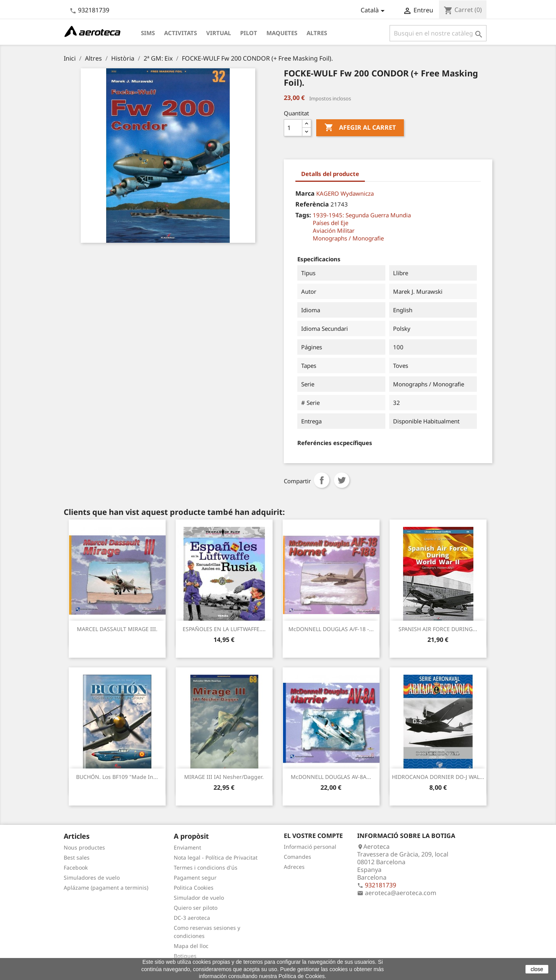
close (537, 969)
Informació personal (310, 847)
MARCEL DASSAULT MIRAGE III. (117, 629)
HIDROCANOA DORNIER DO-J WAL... (438, 777)
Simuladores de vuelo (92, 878)
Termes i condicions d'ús (206, 867)
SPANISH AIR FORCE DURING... (438, 629)
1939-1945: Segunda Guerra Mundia (362, 215)
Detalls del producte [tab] (330, 174)
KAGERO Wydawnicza (345, 193)
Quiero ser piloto (196, 908)
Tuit (342, 480)
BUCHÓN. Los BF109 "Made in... (117, 777)
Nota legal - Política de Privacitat (216, 857)
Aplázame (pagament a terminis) (106, 888)
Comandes (297, 857)
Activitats (181, 33)
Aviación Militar (334, 230)
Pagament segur (195, 878)
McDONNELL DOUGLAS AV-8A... (331, 777)
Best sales (77, 857)
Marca (305, 193)
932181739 (94, 10)
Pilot (249, 33)
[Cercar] (438, 33)
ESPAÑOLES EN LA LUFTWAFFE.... (224, 629)
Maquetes (282, 33)
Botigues (185, 956)
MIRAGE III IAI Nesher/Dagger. (224, 777)
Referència (312, 204)
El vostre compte (313, 836)
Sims (148, 33)
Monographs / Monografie (348, 238)
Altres (317, 33)
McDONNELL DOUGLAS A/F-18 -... (331, 629)
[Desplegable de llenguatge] (374, 11)
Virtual (219, 33)
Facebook (76, 867)
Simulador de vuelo (199, 898)
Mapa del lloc (191, 946)
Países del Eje (331, 223)
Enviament (187, 847)
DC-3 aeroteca (192, 918)
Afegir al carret (360, 128)
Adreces (294, 867)
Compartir (322, 480)
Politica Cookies (194, 888)
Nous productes (84, 847)
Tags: (303, 215)
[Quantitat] (293, 128)
